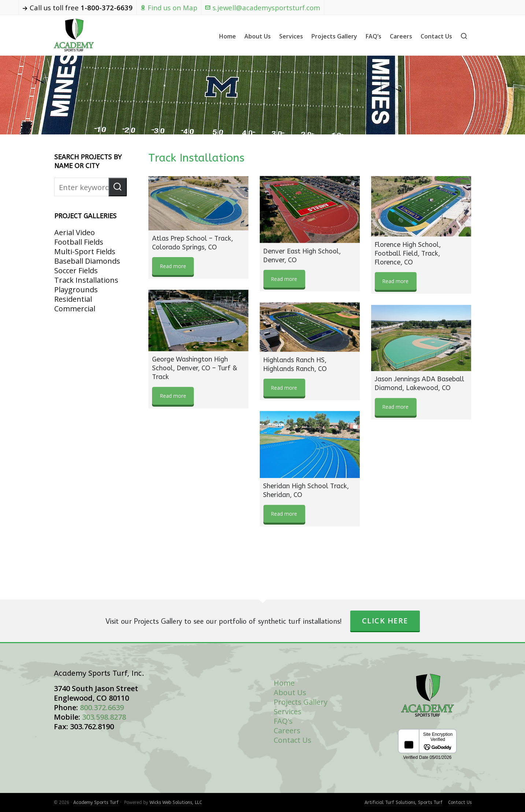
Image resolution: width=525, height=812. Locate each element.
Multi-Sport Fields (85, 251)
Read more (173, 266)
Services (288, 711)
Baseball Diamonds (87, 261)
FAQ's (283, 721)
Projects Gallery (301, 702)
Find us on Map (169, 8)
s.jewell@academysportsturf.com (263, 8)
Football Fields (79, 242)
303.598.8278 (104, 717)
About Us (290, 692)
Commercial (75, 309)
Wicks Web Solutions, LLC (176, 802)
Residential (73, 299)
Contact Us (293, 740)
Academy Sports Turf (96, 802)
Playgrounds (76, 290)
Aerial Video (75, 232)
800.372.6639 (102, 707)
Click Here (385, 621)
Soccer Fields (76, 270)
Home (284, 683)
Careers (287, 731)
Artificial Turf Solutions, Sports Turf (404, 802)
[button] (118, 187)
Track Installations (86, 280)
